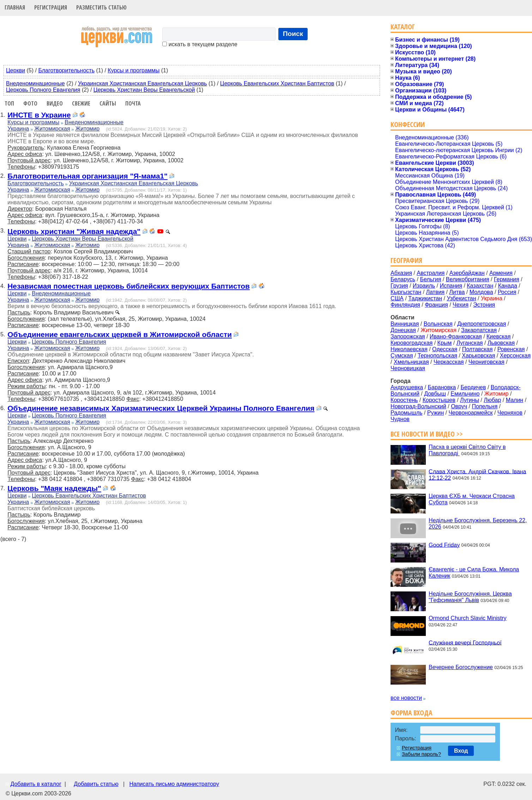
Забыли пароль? (421, 754)
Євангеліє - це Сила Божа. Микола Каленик (474, 573)
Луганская (470, 343)
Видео (55, 103)
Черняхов (510, 413)
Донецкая (403, 330)
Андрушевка (407, 387)
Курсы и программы (134, 70)
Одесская (445, 349)
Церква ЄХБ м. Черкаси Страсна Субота (472, 499)
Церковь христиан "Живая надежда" (74, 231)
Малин (515, 400)
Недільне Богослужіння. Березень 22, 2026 (478, 524)
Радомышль (406, 413)
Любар (492, 400)
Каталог (403, 27)
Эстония (484, 305)
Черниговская (486, 362)
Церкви (16, 70)
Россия (507, 292)
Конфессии (408, 124)
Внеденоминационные (35, 83)
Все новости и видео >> (427, 434)
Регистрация (51, 7)
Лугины (470, 400)
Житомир (88, 129)
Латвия (435, 292)
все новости (406, 698)
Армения (501, 273)
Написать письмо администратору (174, 784)
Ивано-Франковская (456, 336)
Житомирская (52, 129)
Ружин (436, 413)
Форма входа (411, 713)
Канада (508, 286)
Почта (133, 103)
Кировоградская (412, 343)
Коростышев (439, 400)
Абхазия (401, 273)
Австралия (431, 273)
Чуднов (400, 419)
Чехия (461, 305)
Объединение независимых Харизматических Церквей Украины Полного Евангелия (161, 408)
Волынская (438, 324)
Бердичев (473, 387)
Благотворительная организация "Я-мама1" (87, 176)
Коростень (404, 400)
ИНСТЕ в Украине (39, 115)
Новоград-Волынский (418, 406)
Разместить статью (101, 7)
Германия (507, 279)
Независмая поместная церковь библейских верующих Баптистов (129, 286)
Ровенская (511, 349)
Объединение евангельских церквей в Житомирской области (120, 334)
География (406, 260)
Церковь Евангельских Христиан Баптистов (277, 83)
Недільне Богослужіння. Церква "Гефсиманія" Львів (470, 597)
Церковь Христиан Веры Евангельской (144, 90)
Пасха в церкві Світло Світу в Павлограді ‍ (467, 450)
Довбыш (435, 394)
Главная (15, 7)
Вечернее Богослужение (461, 667)
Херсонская (515, 356)
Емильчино (465, 394)
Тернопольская (437, 356)
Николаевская (409, 349)
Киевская (498, 336)
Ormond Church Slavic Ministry (468, 618)
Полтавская (477, 349)
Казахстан (480, 286)
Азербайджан (467, 273)
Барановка (442, 387)
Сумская (402, 356)
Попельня (485, 406)
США (397, 298)
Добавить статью (96, 784)
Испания (451, 286)
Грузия (399, 286)
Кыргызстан (406, 292)
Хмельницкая (411, 362)
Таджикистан (425, 298)
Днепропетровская (482, 324)
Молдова (481, 292)
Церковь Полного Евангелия (43, 90)
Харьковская (478, 356)
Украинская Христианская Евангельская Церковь (142, 83)
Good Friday (444, 545)
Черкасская (449, 362)
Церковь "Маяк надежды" (54, 488)
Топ (9, 103)
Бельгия (430, 279)
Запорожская (408, 336)
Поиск (293, 34)
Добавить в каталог (36, 784)
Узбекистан (461, 298)
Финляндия (405, 305)
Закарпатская (479, 330)
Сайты (108, 103)
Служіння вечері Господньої (465, 642)
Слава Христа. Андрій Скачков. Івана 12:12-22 (477, 474)
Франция (436, 305)
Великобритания (468, 279)
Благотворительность (66, 70)
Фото (30, 103)
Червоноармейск (470, 413)
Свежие (81, 103)
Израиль (424, 286)
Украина (18, 129)
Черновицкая (408, 368)
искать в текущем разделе (200, 44)
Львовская (501, 343)
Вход (461, 751)
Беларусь (403, 279)
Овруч (459, 406)
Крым (445, 343)
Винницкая (405, 324)
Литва (457, 292)
